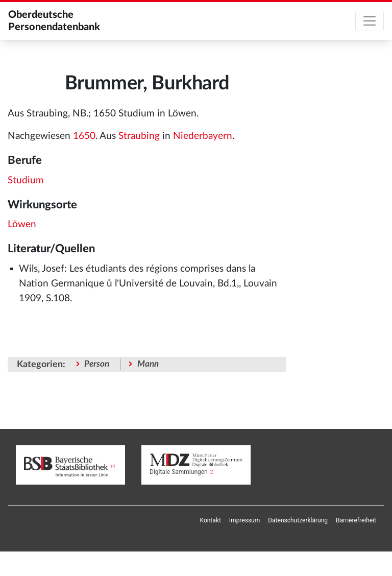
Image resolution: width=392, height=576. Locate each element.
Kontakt (211, 520)
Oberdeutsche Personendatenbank (54, 21)
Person (97, 364)
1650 (84, 136)
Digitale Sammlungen (179, 472)
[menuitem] (211, 520)
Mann (148, 364)
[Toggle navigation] (370, 21)
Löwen (22, 224)
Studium (26, 181)
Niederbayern (203, 136)
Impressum (244, 520)
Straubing (139, 136)
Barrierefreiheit (356, 520)
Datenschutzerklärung (298, 520)
